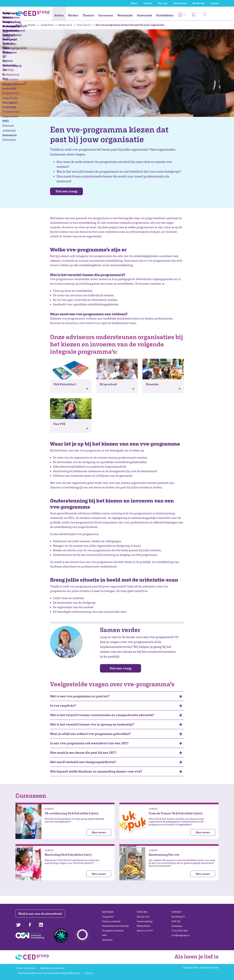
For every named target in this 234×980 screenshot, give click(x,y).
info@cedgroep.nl (180, 935)
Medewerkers (144, 926)
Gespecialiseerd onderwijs (115, 926)
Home (134, 3)
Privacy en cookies (25, 968)
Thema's (88, 15)
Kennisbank (180, 3)
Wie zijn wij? (143, 917)
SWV (104, 935)
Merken (73, 15)
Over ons (163, 3)
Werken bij (198, 3)
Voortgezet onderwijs (113, 931)
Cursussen (106, 15)
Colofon (89, 973)
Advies (59, 15)
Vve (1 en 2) (82, 25)
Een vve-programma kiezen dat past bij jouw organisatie (128, 25)
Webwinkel (125, 15)
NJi (58, 256)
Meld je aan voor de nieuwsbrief (41, 914)
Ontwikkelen (165, 15)
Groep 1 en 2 (64, 25)
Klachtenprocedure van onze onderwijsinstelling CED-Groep (49, 973)
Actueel (148, 3)
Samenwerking (145, 921)
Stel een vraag (69, 191)
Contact (214, 3)
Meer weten (99, 833)
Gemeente (107, 940)
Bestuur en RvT (145, 931)
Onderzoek (144, 15)
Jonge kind (45, 25)
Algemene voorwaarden (52, 968)
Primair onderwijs (111, 921)
